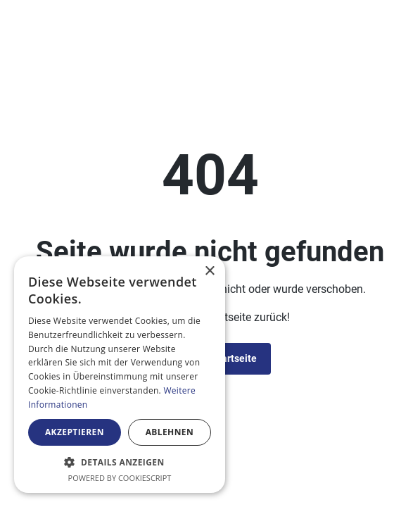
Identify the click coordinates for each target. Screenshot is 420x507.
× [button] (209, 271)
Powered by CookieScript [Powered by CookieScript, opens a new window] (120, 478)
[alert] (120, 375)
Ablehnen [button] (170, 432)
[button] (120, 462)
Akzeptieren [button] (75, 432)
